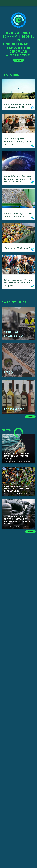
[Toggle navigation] (34, 3)
